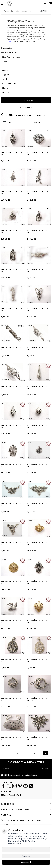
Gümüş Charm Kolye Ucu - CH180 (12, 465)
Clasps (5, 70)
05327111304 (11, 795)
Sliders (5, 88)
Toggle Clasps (8, 75)
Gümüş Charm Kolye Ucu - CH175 (38, 348)
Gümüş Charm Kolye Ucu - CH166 (12, 192)
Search (44, 11)
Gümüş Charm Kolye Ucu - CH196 (38, 738)
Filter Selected (26, 100)
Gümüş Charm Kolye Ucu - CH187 (38, 582)
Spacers (6, 92)
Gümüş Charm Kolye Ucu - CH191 (12, 660)
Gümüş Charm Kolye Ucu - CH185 (38, 543)
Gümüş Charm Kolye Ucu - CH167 (38, 192)
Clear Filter (26, 107)
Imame (5, 66)
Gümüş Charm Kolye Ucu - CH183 (38, 504)
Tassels (5, 61)
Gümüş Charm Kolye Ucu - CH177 (38, 387)
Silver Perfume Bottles (11, 57)
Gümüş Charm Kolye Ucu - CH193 (12, 699)
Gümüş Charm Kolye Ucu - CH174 (12, 348)
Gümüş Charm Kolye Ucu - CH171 (38, 270)
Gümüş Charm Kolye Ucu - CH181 (38, 465)
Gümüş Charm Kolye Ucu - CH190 (38, 621)
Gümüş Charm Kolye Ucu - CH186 (12, 582)
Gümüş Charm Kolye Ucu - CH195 (12, 738)
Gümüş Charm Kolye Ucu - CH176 (12, 387)
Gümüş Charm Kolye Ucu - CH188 (12, 621)
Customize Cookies (26, 850)
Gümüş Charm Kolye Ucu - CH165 (38, 153)
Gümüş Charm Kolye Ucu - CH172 (12, 309)
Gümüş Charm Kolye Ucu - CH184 (12, 543)
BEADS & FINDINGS (9, 52)
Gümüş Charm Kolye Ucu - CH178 (12, 426)
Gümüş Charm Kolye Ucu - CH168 (12, 231)
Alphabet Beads (9, 84)
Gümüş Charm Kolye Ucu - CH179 (38, 426)
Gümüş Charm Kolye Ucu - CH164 (12, 153)
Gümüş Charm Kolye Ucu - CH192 (38, 660)
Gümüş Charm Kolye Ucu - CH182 (12, 504)
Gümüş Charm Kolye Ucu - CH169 (38, 231)
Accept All (26, 862)
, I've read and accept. (20, 775)
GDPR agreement (12, 775)
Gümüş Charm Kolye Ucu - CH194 (38, 699)
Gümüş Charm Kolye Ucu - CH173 (38, 309)
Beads (5, 79)
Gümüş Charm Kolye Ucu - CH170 (12, 270)
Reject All (26, 856)
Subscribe (44, 769)
